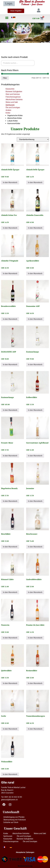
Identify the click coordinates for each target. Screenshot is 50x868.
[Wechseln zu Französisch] (12, 17)
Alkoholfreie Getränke (14, 100)
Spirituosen (10, 105)
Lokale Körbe (12, 121)
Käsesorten (10, 89)
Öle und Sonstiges (13, 108)
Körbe (8, 113)
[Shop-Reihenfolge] (33, 139)
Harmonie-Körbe (14, 123)
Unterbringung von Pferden (14, 817)
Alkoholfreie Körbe (14, 118)
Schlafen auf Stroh (11, 822)
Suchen (40, 63)
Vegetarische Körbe (15, 115)
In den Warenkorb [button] (10, 182)
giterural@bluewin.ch (9, 800)
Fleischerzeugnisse (13, 97)
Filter (5, 78)
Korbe (6, 833)
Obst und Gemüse (13, 94)
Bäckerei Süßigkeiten (14, 92)
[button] (7, 18)
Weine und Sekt (12, 102)
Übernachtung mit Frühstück (15, 820)
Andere (8, 110)
